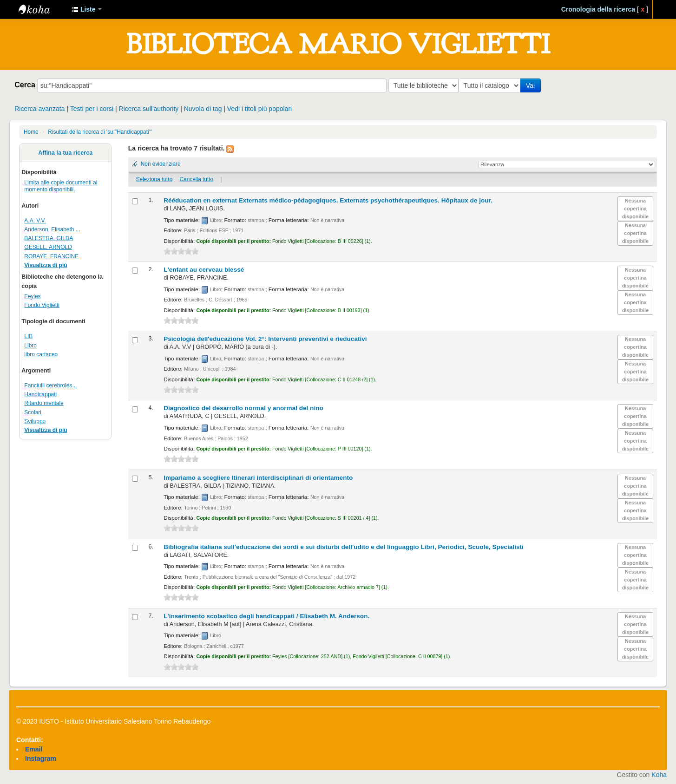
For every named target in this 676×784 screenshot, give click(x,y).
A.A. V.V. (35, 221)
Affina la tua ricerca (65, 153)
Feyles (32, 296)
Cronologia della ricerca (598, 9)
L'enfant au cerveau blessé (204, 270)
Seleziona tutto (154, 179)
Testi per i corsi (92, 109)
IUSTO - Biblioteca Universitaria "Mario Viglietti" (42, 9)
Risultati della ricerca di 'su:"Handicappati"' (100, 132)
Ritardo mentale (44, 403)
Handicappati (40, 394)
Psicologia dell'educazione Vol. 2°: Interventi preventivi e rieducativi (265, 339)
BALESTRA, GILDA (49, 238)
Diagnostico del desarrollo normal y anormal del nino (243, 408)
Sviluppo (35, 421)
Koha (659, 775)
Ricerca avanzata (39, 109)
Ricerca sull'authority (149, 109)
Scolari (33, 412)
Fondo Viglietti (42, 305)
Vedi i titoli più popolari (259, 109)
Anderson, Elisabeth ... (52, 229)
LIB (28, 336)
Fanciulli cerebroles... (50, 385)
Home (31, 132)
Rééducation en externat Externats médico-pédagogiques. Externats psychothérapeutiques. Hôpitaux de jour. (328, 200)
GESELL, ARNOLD (48, 247)
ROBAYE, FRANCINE (51, 256)
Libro (30, 346)
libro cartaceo (41, 354)
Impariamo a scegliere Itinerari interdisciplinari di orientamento (258, 478)
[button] (87, 9)
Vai (532, 85)
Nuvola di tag (203, 109)
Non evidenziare (161, 164)
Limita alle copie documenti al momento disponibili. (61, 186)
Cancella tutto (196, 179)
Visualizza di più (46, 265)
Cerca (25, 85)
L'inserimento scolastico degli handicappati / (266, 616)
